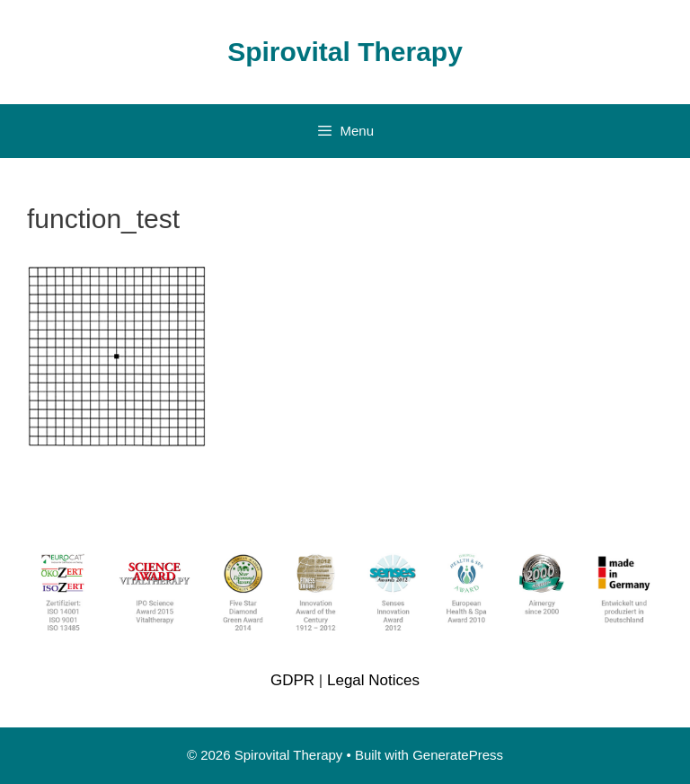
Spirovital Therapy (345, 52)
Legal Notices (373, 680)
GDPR (292, 680)
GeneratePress (458, 755)
